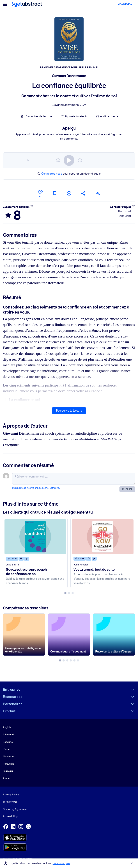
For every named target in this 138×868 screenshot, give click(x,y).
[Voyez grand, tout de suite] (103, 536)
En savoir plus (61, 863)
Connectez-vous (52, 174)
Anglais (7, 727)
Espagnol (8, 742)
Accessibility (10, 816)
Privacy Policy (11, 794)
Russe (6, 749)
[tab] (65, 593)
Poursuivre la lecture (69, 410)
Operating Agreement (15, 809)
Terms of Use (10, 802)
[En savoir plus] (32, 206)
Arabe (6, 778)
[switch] (69, 160)
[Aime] (40, 193)
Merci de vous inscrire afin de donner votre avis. (36, 488)
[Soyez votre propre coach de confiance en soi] (35, 536)
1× (28, 160)
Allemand (8, 734)
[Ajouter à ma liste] (69, 193)
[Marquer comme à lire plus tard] (55, 193)
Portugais (8, 764)
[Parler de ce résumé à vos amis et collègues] (83, 193)
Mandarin (8, 756)
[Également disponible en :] (98, 193)
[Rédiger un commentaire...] (74, 479)
